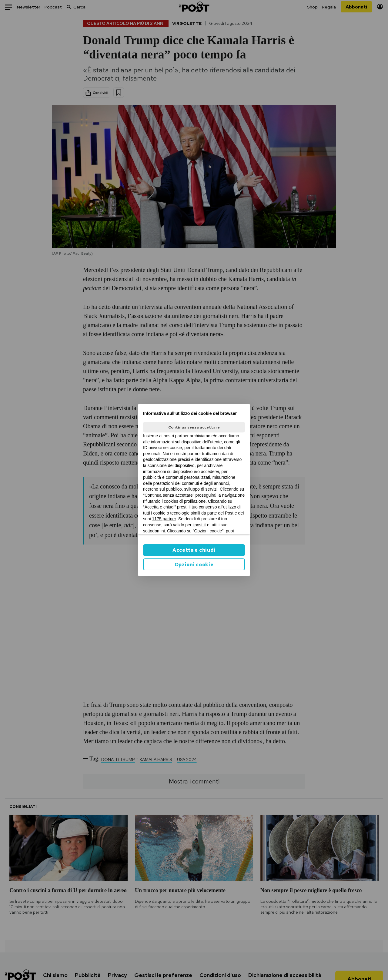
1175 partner (164, 519)
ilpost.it (199, 525)
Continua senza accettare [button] (194, 427)
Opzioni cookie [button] (194, 565)
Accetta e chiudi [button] (194, 550)
